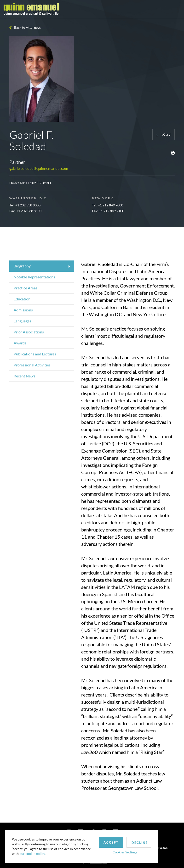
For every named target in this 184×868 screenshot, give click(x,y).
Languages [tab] (22, 321)
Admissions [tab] (23, 310)
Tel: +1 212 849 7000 (108, 205)
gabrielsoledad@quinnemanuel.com (39, 168)
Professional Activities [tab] (32, 365)
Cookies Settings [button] (125, 852)
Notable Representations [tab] (34, 277)
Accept (111, 842)
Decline (140, 843)
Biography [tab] (22, 266)
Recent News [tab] (24, 376)
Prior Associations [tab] (29, 332)
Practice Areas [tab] (26, 288)
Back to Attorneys (27, 27)
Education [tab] (22, 299)
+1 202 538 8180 (38, 183)
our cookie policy (32, 854)
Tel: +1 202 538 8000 (25, 205)
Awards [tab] (20, 343)
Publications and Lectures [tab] (35, 354)
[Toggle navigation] (176, 9)
